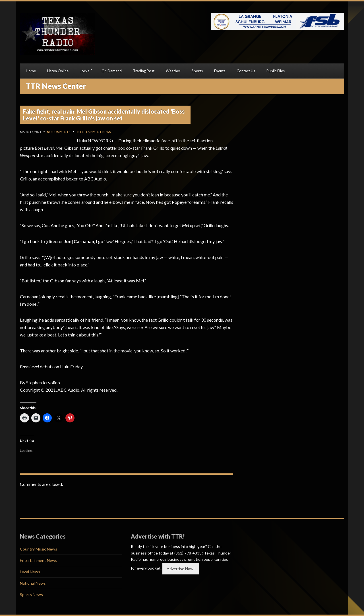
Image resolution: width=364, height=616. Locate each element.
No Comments (59, 132)
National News (33, 583)
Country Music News (39, 549)
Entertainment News (93, 132)
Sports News (31, 595)
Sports (197, 71)
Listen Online (58, 71)
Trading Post (144, 71)
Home (31, 71)
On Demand (112, 71)
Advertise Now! (181, 569)
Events (220, 71)
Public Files (276, 71)
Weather (173, 71)
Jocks (85, 71)
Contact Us (246, 71)
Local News (30, 572)
